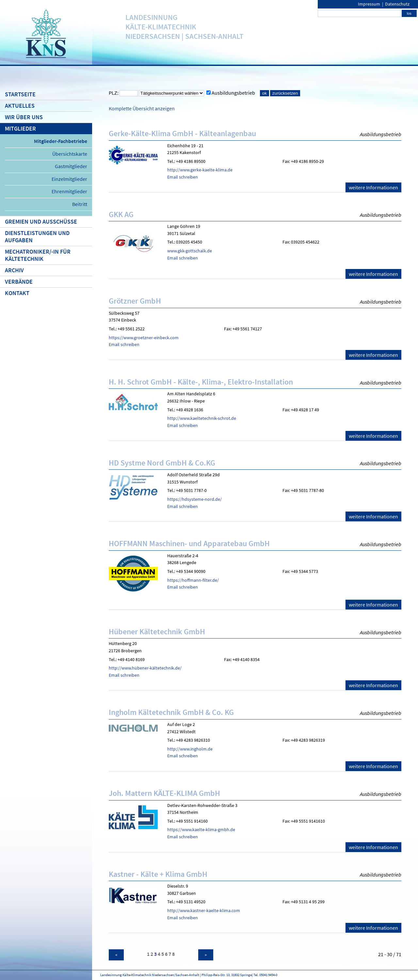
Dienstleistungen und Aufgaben (37, 237)
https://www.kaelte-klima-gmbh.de (201, 830)
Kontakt (17, 293)
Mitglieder (20, 129)
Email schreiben (183, 177)
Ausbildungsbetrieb (233, 93)
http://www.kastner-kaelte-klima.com (204, 910)
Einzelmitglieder (69, 179)
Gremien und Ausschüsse (41, 222)
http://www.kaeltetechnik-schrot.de (202, 418)
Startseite (20, 94)
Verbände (19, 282)
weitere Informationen (373, 187)
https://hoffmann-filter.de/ (193, 580)
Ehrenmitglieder (69, 191)
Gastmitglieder (71, 166)
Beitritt (80, 204)
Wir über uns (24, 117)
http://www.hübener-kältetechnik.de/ (145, 668)
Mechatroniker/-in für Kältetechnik (38, 255)
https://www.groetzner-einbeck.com (144, 338)
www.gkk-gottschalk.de (190, 251)
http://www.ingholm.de (190, 749)
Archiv (14, 270)
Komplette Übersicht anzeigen (142, 108)
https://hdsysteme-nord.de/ (194, 499)
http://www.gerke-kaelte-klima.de (200, 170)
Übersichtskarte (70, 154)
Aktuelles (20, 106)
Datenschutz (397, 4)
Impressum (369, 4)
